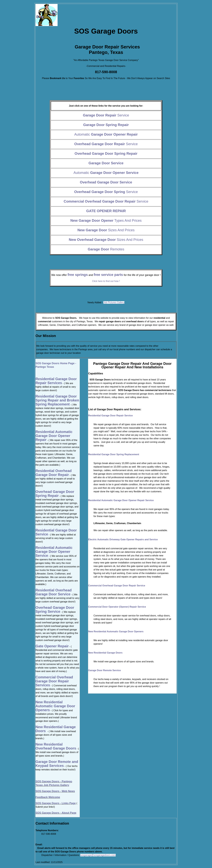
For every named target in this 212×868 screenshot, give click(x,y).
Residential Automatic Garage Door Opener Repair (54, 436)
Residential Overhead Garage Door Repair (54, 473)
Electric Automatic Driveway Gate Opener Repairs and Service (123, 539)
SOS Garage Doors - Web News (55, 791)
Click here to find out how (106, 281)
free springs (78, 275)
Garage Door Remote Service (104, 670)
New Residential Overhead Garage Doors (56, 746)
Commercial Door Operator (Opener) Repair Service (117, 607)
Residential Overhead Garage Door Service (54, 592)
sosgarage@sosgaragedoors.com (98, 855)
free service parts (108, 275)
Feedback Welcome (48, 797)
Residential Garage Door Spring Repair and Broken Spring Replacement (57, 400)
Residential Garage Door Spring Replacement (114, 454)
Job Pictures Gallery (114, 302)
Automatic (106, 134)
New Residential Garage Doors (105, 653)
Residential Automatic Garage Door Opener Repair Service (121, 500)
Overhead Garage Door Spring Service (55, 609)
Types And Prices (106, 220)
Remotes (106, 249)
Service (106, 115)
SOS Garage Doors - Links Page (56, 803)
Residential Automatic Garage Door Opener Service (54, 552)
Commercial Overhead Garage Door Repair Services (54, 681)
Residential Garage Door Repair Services (56, 381)
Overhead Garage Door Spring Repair (55, 494)
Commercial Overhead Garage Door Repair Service (117, 586)
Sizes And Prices (106, 230)
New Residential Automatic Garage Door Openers (116, 631)
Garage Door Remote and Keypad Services (57, 764)
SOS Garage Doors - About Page (56, 813)
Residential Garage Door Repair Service (110, 416)
